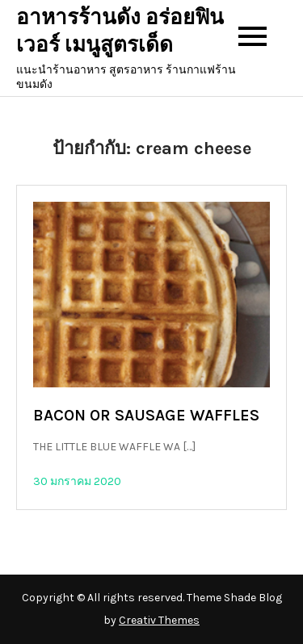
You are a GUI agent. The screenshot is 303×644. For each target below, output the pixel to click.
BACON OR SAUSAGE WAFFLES (146, 415)
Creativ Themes (159, 620)
